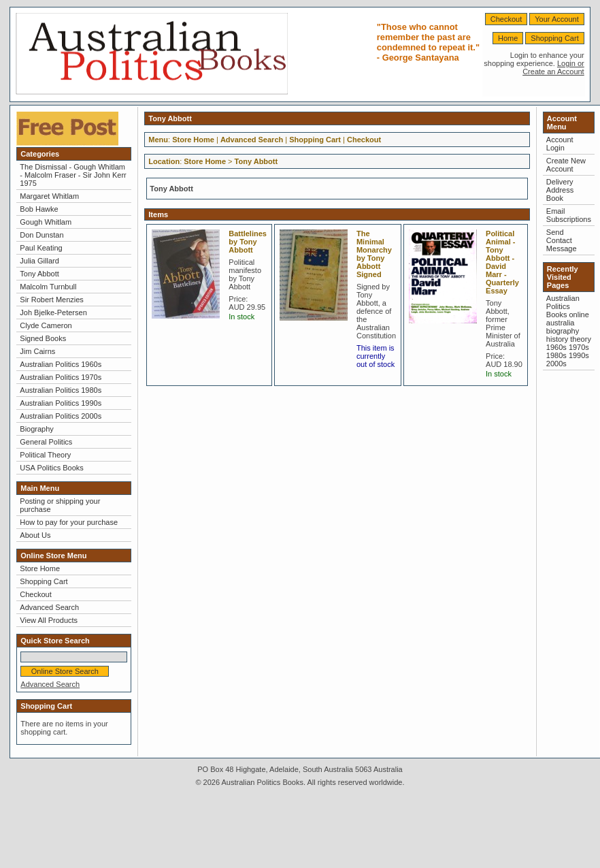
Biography (37, 429)
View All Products (49, 620)
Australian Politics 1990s (61, 403)
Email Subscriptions (569, 215)
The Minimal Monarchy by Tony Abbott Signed (374, 254)
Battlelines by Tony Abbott (248, 242)
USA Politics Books (52, 468)
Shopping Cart (554, 38)
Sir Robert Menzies (52, 300)
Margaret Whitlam (49, 196)
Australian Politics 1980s (61, 390)
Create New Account (566, 165)
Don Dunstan (41, 235)
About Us (35, 535)
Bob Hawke (39, 209)
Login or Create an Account (553, 67)
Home (508, 38)
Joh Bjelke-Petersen (53, 312)
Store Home (40, 568)
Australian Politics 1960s (61, 364)
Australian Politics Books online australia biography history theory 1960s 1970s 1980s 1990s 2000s (569, 331)
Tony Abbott (39, 274)
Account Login (560, 144)
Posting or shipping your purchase (60, 505)
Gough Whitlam (46, 222)
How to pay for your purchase (69, 522)
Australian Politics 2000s (61, 416)
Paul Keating (41, 248)
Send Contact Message (562, 240)
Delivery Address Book (560, 190)
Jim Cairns (37, 351)
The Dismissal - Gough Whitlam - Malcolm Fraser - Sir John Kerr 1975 (73, 175)
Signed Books (43, 338)
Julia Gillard (39, 261)
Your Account (556, 19)
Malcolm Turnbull (48, 287)
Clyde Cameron (46, 325)
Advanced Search (49, 607)
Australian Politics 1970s (61, 377)
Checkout (506, 19)
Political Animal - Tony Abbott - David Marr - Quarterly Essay (502, 262)
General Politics (46, 442)
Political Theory (45, 455)
